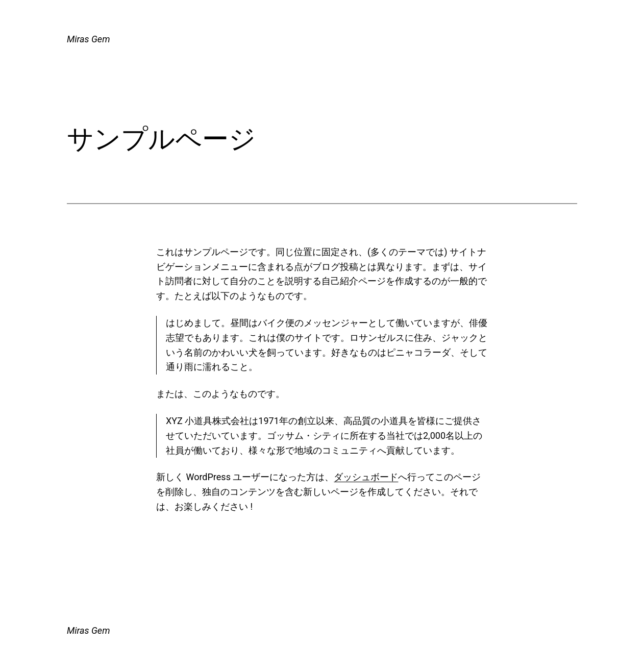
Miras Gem (88, 39)
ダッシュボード (366, 477)
